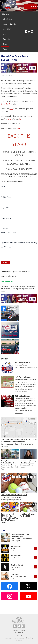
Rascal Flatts (16, 556)
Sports (13, 24)
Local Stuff (7, 29)
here (29, 116)
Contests (6, 39)
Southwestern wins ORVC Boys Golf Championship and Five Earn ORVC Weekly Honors (9, 518)
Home (5, 14)
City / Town (6, 208)
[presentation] (16, 254)
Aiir (28, 638)
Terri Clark (15, 574)
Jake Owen (16, 539)
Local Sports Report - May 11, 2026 (14, 495)
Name (4, 186)
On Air (5, 44)
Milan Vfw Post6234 (31, 367)
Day (8, 233)
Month (3, 233)
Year (14, 233)
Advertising (7, 19)
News (5, 24)
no (12, 247)
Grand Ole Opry (7, 104)
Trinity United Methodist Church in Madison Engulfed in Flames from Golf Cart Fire (9, 465)
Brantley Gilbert (17, 565)
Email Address (7, 218)
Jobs (4, 34)
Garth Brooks (16, 547)
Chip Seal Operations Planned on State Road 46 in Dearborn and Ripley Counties (19, 441)
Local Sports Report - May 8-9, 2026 (28, 515)
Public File (19, 635)
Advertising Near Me (19, 630)
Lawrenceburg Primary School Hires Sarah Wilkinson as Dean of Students (28, 464)
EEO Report (19, 633)
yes (5, 247)
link (11, 109)
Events (4, 359)
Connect (6, 49)
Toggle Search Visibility (36, 32)
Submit (6, 262)
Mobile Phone (7, 197)
